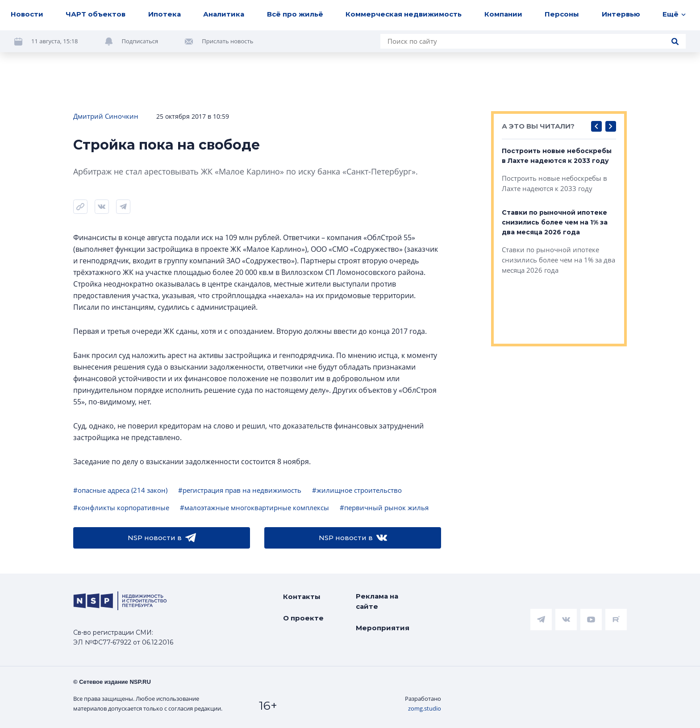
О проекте (303, 618)
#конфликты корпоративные (121, 508)
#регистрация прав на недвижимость (240, 490)
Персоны (562, 14)
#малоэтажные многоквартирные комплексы (254, 508)
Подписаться (140, 41)
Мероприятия (383, 628)
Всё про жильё (295, 14)
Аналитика (224, 14)
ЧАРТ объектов (96, 14)
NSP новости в (162, 538)
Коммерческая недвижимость (404, 14)
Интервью (621, 14)
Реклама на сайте (377, 601)
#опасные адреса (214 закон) (120, 490)
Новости (27, 14)
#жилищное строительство (357, 490)
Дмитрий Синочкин (106, 116)
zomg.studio (425, 708)
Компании (503, 14)
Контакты (302, 597)
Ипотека (165, 14)
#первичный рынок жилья (384, 508)
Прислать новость (227, 41)
